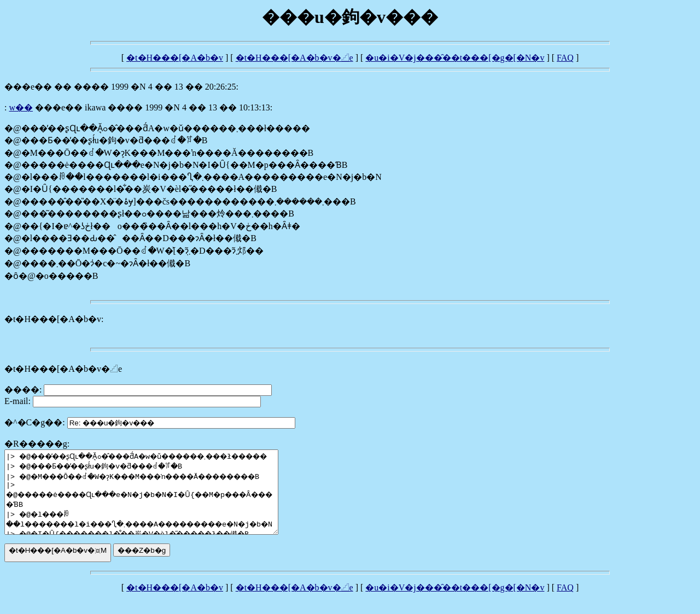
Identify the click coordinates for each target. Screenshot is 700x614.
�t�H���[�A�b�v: (54, 319)
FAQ (565, 58)
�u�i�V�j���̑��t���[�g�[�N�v (455, 58)
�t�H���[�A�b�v (175, 58)
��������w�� (21, 107)
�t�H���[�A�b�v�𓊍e (294, 58)
